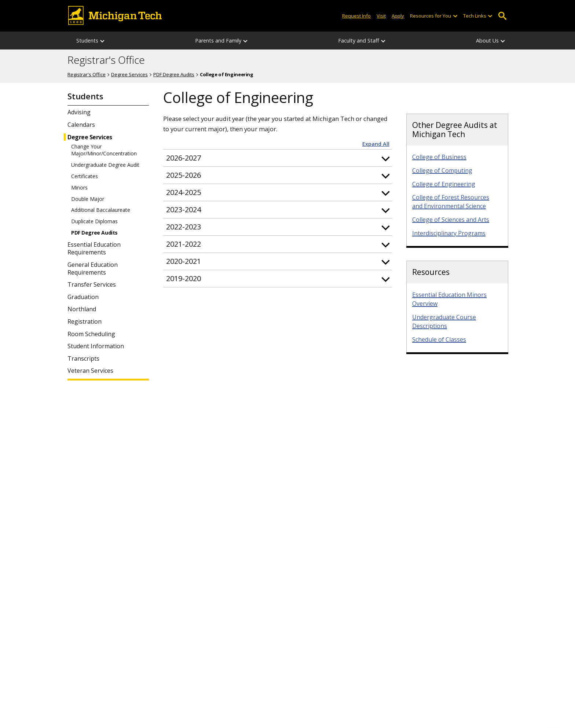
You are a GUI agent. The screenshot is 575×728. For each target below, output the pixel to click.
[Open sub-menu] (455, 16)
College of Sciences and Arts (451, 220)
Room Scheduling (91, 334)
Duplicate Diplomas (94, 221)
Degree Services (129, 74)
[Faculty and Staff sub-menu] (384, 41)
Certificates (85, 176)
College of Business (439, 157)
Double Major (88, 199)
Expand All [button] (376, 144)
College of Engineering (444, 184)
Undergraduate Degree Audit (105, 165)
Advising (79, 112)
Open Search (502, 16)
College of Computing (442, 170)
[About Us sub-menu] (503, 41)
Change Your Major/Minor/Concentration (104, 150)
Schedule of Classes (439, 339)
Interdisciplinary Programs (449, 233)
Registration (85, 322)
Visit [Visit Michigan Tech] (381, 16)
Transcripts (83, 359)
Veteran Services (90, 371)
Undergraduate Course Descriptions (444, 321)
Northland (82, 309)
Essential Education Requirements (94, 249)
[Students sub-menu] (103, 41)
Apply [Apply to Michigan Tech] (398, 16)
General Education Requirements (93, 269)
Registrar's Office (106, 60)
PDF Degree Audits (174, 74)
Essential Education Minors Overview (449, 299)
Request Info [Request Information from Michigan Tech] (356, 16)
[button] (278, 158)
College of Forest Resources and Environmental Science (451, 202)
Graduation (83, 297)
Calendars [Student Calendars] (81, 125)
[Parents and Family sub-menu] (246, 41)
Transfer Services (92, 285)
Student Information (96, 346)
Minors (79, 188)
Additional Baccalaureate (101, 210)
